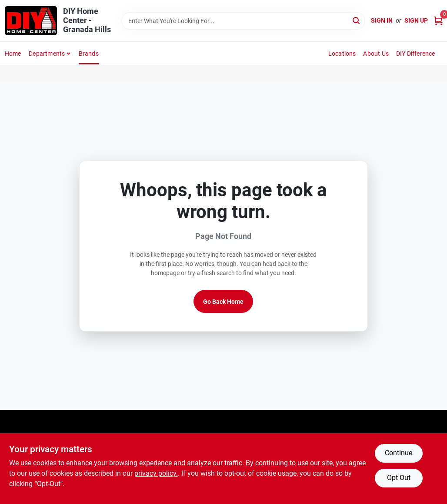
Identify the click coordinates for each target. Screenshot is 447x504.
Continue (399, 453)
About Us (376, 54)
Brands (89, 54)
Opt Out (399, 478)
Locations (342, 54)
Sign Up (416, 20)
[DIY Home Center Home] (31, 21)
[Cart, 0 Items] (438, 21)
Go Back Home (223, 302)
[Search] (357, 20)
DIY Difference (416, 54)
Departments (47, 54)
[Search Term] (243, 21)
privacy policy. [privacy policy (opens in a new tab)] (156, 473)
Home (13, 54)
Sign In (382, 20)
